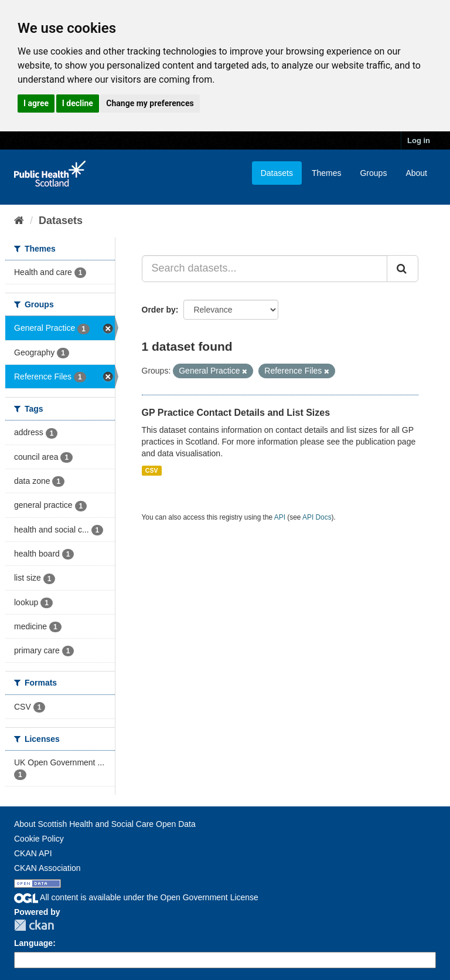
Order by (159, 310)
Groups (373, 173)
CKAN (34, 925)
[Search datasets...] (265, 269)
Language (33, 943)
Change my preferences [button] (150, 103)
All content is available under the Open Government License (136, 897)
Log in (419, 140)
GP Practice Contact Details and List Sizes (236, 413)
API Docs (317, 517)
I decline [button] (78, 103)
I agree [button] (36, 103)
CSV (152, 470)
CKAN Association (47, 868)
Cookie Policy (39, 839)
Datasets (277, 173)
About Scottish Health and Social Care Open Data (105, 824)
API (280, 517)
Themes (327, 173)
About (416, 173)
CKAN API (33, 853)
